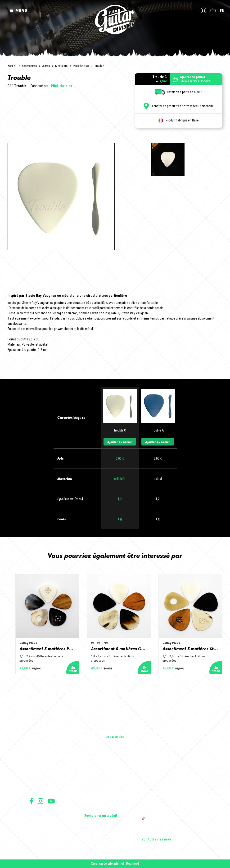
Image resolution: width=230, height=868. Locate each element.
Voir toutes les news (156, 840)
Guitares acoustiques (99, 776)
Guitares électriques (98, 769)
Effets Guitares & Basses (101, 796)
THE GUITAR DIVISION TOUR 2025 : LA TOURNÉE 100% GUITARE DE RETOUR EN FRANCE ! (168, 808)
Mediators (61, 66)
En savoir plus (115, 737)
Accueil (12, 66)
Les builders (37, 769)
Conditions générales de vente (48, 818)
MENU (22, 10)
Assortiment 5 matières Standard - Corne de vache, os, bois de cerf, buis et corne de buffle (190, 649)
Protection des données (44, 828)
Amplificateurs (94, 789)
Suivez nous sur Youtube (51, 801)
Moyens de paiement (42, 833)
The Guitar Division (115, 19)
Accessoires (29, 66)
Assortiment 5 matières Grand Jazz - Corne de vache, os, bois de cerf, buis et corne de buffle (119, 649)
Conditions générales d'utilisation (50, 813)
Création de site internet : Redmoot (115, 863)
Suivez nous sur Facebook (31, 801)
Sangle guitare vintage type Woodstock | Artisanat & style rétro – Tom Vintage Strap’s (169, 784)
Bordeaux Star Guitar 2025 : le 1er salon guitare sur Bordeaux (168, 831)
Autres (46, 66)
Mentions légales (40, 823)
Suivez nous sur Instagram (41, 801)
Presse (34, 789)
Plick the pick (81, 66)
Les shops (36, 776)
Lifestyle (90, 809)
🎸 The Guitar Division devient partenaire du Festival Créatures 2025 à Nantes (171, 821)
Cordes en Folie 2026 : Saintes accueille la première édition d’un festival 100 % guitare (171, 771)
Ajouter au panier (120, 442)
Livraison (35, 839)
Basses (89, 783)
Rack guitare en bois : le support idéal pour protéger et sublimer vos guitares (170, 796)
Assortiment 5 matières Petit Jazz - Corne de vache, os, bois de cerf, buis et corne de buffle (47, 649)
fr (222, 11)
